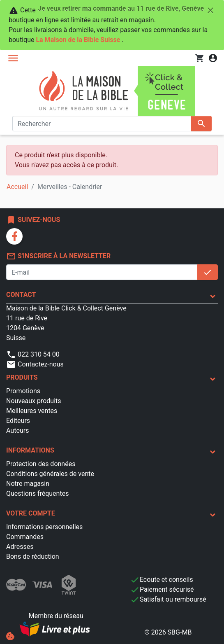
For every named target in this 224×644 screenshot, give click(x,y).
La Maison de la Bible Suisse (78, 40)
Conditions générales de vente (50, 474)
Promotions (23, 391)
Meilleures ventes (32, 411)
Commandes (25, 537)
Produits (22, 377)
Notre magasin (28, 484)
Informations (30, 450)
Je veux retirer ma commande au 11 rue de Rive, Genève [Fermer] (127, 10)
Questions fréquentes (37, 493)
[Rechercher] (102, 124)
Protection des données (41, 464)
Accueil (17, 187)
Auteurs (17, 430)
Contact (21, 295)
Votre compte (31, 513)
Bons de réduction (33, 556)
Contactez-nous (35, 364)
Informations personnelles (44, 527)
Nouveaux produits (34, 401)
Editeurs (18, 421)
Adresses (20, 547)
